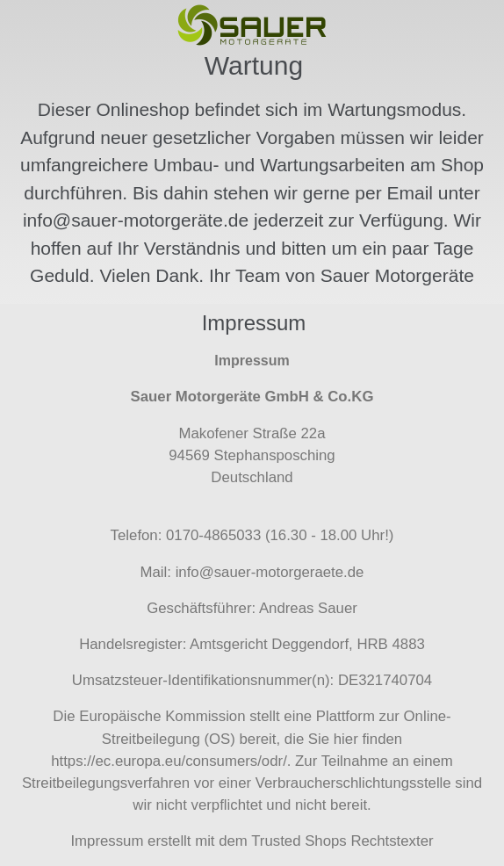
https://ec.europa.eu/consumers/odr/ (169, 761)
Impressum (107, 841)
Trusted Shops (299, 841)
